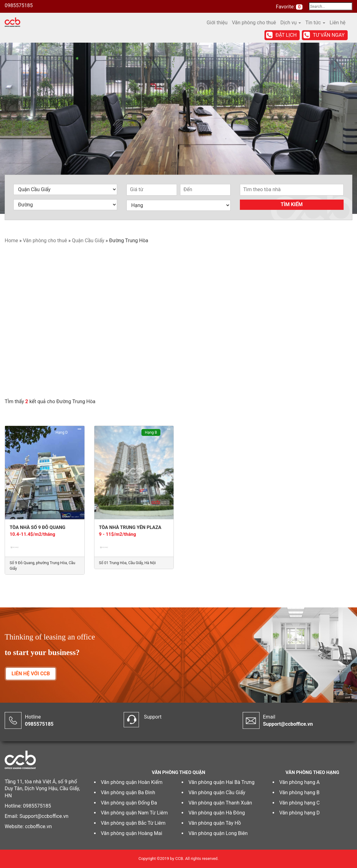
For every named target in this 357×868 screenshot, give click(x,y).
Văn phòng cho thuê (254, 23)
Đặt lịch (286, 35)
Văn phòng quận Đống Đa (129, 803)
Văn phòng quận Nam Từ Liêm (134, 813)
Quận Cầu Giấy (88, 241)
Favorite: (286, 7)
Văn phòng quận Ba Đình (128, 793)
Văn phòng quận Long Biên (218, 833)
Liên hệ (338, 23)
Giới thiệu (217, 23)
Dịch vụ (291, 23)
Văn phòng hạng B (300, 793)
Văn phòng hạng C (300, 803)
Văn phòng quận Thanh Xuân (220, 803)
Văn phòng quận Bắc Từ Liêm (133, 823)
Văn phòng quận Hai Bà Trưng (221, 782)
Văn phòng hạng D (300, 813)
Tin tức (315, 23)
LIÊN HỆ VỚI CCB (31, 674)
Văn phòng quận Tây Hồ (215, 823)
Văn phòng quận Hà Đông (217, 813)
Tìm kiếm (292, 204)
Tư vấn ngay (329, 35)
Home (11, 241)
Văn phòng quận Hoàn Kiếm (132, 782)
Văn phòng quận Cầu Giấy (217, 793)
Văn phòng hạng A (300, 782)
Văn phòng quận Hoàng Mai (132, 833)
